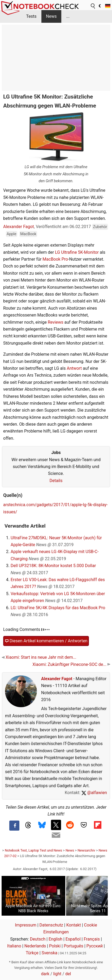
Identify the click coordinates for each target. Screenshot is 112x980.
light (57, 974)
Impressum (26, 925)
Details (56, 481)
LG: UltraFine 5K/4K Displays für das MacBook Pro (58, 608)
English (55, 939)
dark (45, 974)
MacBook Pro (55, 259)
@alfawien (94, 793)
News (51, 16)
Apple (12, 234)
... (68, 16)
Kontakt (74, 925)
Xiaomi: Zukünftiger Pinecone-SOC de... (71, 664)
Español (73, 939)
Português (74, 946)
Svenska (50, 953)
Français (92, 939)
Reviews (56, 322)
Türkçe (32, 953)
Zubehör (100, 227)
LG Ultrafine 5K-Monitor (77, 252)
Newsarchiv (86, 850)
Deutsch (38, 939)
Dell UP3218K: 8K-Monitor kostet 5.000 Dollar (53, 566)
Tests (31, 16)
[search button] (93, 6)
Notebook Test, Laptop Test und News (33, 850)
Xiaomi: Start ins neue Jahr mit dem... (39, 657)
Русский (95, 946)
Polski (55, 946)
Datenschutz (51, 925)
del (68, 974)
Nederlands (35, 946)
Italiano (14, 946)
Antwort (74, 368)
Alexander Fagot (19, 227)
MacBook (28, 234)
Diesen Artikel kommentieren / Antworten (46, 641)
